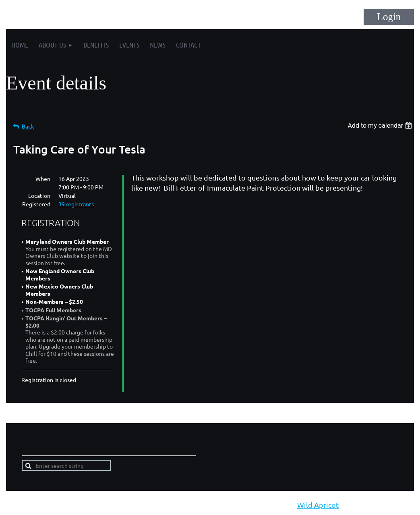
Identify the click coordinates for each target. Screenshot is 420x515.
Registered (36, 204)
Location (39, 195)
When (43, 179)
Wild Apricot (318, 505)
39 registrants (76, 204)
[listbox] (381, 126)
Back (28, 126)
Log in (389, 17)
